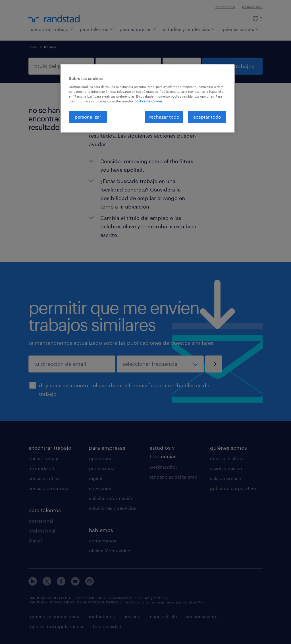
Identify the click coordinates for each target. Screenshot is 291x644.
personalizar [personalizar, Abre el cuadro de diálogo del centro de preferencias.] (88, 117)
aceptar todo (207, 117)
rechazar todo (164, 117)
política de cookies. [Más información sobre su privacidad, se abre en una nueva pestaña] (149, 101)
